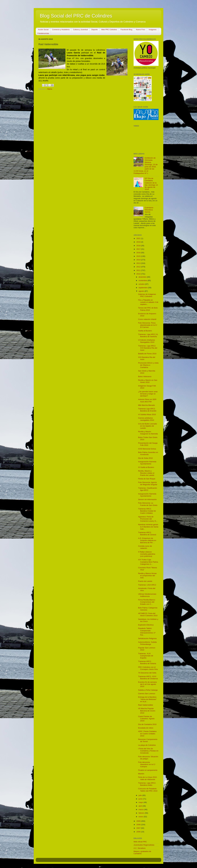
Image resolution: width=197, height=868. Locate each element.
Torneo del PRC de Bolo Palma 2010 (148, 309)
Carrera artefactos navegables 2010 (146, 419)
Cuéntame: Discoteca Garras (149, 210)
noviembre (143, 280)
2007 (139, 828)
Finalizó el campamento (148, 770)
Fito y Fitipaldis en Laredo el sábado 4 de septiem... (148, 302)
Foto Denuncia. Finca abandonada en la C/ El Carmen (148, 325)
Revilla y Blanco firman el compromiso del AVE (147, 576)
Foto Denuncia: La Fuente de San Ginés (148, 504)
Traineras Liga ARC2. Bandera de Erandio (147, 410)
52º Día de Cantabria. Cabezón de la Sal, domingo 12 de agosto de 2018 (151, 184)
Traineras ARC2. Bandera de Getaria (147, 662)
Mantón (141, 774)
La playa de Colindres (147, 745)
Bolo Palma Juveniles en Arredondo (148, 453)
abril (141, 806)
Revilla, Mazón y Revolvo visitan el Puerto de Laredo (146, 473)
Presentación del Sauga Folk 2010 (148, 444)
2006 (139, 832)
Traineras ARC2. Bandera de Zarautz (147, 534)
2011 (139, 270)
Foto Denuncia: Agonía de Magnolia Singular (148, 483)
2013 (139, 263)
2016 (139, 253)
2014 (139, 260)
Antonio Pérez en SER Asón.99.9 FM (147, 400)
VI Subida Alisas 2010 (147, 414)
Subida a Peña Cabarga (148, 690)
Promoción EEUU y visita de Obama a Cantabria (148, 365)
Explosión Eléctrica (146, 625)
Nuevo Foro (140, 30)
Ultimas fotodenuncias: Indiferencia (147, 595)
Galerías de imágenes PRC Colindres (147, 295)
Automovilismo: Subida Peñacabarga (147, 643)
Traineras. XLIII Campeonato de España (146, 656)
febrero (142, 813)
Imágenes (153, 30)
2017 (139, 249)
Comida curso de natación (145, 547)
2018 (139, 246)
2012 (139, 267)
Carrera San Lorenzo (147, 694)
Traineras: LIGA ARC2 (147, 585)
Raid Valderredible (146, 705)
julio (140, 795)
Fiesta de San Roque (147, 479)
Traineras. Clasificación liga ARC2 (148, 489)
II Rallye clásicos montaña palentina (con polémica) (147, 554)
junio (141, 799)
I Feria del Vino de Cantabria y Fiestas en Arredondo (148, 751)
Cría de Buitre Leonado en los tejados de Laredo (148, 426)
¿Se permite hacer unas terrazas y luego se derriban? (148, 394)
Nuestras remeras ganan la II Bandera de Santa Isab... (148, 527)
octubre (142, 284)
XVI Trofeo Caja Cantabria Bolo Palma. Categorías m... (148, 562)
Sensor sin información (147, 499)
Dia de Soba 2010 (145, 458)
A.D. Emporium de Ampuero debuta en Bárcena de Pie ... (147, 540)
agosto (142, 291)
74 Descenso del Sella (147, 673)
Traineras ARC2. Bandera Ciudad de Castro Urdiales (147, 511)
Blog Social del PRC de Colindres (76, 16)
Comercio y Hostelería (61, 30)
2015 (139, 256)
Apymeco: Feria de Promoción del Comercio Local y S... (148, 519)
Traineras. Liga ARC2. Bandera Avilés (147, 784)
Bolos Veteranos (145, 376)
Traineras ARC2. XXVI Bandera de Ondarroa (148, 677)
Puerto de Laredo (145, 581)
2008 (139, 825)
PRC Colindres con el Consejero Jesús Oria (148, 668)
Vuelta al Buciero (145, 331)
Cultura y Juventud (80, 30)
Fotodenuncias (43, 33)
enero (141, 817)
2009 (139, 821)
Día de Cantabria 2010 (147, 724)
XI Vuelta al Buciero (146, 467)
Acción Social (43, 30)
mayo (141, 802)
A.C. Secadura (140, 848)
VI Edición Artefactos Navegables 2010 (147, 341)
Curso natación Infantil (147, 319)
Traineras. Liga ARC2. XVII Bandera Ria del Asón (148, 348)
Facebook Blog (126, 30)
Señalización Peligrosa (147, 638)
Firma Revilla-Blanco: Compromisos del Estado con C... (147, 602)
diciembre (143, 277)
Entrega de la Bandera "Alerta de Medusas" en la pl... (147, 699)
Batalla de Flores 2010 (147, 354)
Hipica (50, 89)
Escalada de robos (146, 728)
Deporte (94, 30)
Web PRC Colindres (109, 30)
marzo (141, 809)
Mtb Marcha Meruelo (147, 405)
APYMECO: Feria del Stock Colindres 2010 (148, 614)
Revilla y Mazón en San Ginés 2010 (148, 381)
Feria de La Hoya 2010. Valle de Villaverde (148, 778)
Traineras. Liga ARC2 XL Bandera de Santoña (148, 335)
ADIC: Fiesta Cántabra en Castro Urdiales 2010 (147, 734)
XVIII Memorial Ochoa (147, 449)
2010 (139, 274)
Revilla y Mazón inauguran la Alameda (148, 433)
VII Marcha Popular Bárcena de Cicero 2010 (147, 711)
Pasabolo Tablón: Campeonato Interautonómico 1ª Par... (147, 632)
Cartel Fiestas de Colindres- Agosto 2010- (146, 719)
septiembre (143, 288)
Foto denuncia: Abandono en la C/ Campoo (147, 764)
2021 (139, 238)
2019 (139, 242)
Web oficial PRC (140, 842)
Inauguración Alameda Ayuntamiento (147, 463)
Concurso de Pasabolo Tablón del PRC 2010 (148, 790)
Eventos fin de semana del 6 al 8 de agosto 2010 (147, 684)
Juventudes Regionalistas (144, 845)
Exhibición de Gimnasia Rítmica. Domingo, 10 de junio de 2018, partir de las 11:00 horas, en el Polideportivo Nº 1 (146, 166)
